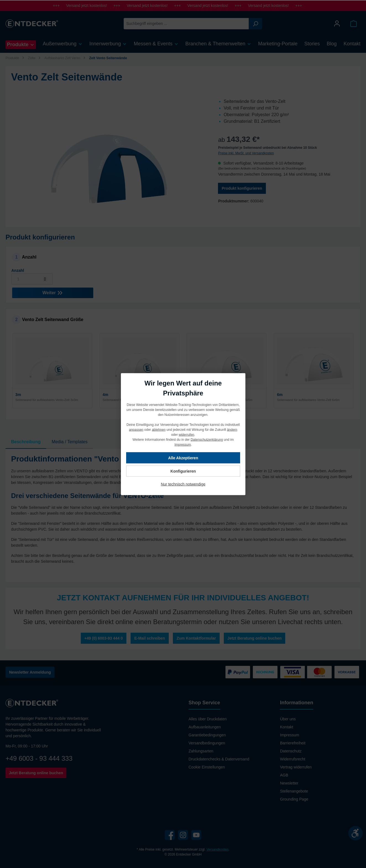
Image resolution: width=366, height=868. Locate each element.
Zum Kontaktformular (196, 638)
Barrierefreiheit (293, 743)
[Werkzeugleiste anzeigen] (355, 833)
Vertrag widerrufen (296, 767)
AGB (284, 775)
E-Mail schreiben (150, 638)
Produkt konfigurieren (242, 188)
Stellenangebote (294, 791)
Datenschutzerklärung (207, 439)
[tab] (26, 442)
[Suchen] (255, 24)
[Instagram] (183, 835)
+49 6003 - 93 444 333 (39, 758)
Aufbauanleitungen (205, 727)
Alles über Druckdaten (208, 719)
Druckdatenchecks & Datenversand (219, 759)
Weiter (53, 292)
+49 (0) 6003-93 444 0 (104, 638)
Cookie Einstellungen (207, 767)
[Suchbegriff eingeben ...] (186, 24)
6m (280, 395)
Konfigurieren (183, 471)
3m (18, 395)
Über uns (288, 719)
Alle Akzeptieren (183, 458)
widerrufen (186, 434)
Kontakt (286, 727)
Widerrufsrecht (293, 759)
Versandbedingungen (207, 743)
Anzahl (18, 270)
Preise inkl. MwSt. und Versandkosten (246, 153)
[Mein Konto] (337, 24)
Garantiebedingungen (207, 735)
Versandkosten (217, 849)
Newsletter (289, 783)
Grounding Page (294, 799)
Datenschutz (291, 751)
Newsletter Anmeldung (30, 672)
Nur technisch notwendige (183, 484)
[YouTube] (196, 835)
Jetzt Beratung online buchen (255, 638)
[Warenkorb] (354, 24)
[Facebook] (170, 835)
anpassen (136, 429)
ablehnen (158, 429)
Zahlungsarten (201, 751)
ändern (232, 429)
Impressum (290, 735)
